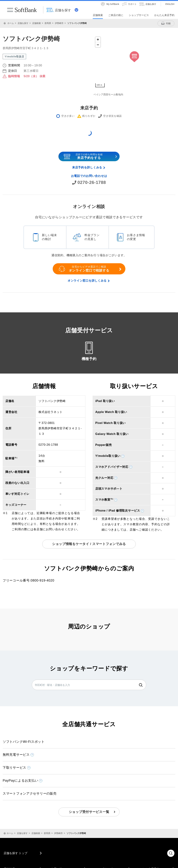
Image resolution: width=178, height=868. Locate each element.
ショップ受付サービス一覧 (89, 812)
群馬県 (48, 23)
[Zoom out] (98, 45)
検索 (141, 685)
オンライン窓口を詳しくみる (87, 281)
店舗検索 (36, 23)
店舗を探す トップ (15, 853)
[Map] (134, 62)
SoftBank (22, 10)
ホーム (11, 23)
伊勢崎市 (59, 23)
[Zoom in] (98, 39)
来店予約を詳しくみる (87, 167)
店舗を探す (23, 23)
